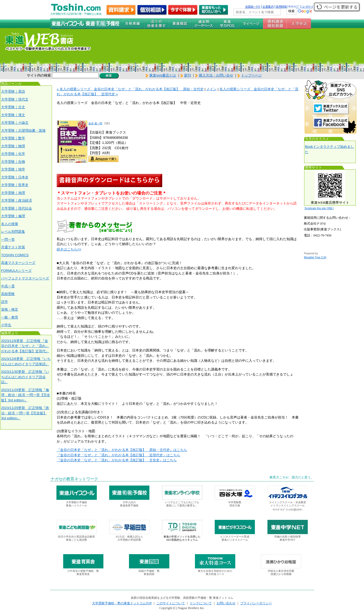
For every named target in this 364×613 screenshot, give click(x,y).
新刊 (186, 75)
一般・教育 (10, 317)
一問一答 (8, 239)
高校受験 (8, 294)
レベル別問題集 (13, 232)
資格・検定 (10, 309)
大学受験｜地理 (13, 193)
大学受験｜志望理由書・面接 (23, 130)
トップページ (251, 75)
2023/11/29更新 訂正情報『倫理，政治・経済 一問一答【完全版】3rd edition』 (26, 395)
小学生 (6, 325)
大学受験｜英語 (13, 91)
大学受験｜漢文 (13, 115)
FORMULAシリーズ (16, 271)
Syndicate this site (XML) (319, 208)
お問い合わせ (226, 603)
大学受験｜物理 (13, 146)
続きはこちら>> (69, 249)
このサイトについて (171, 603)
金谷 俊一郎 (95, 123)
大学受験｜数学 (13, 138)
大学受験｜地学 (13, 169)
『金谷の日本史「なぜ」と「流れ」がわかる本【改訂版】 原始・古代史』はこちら (122, 450)
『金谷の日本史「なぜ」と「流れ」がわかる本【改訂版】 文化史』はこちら (117, 460)
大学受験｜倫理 (13, 216)
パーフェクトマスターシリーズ (25, 278)
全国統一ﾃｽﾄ (253, 7)
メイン (211, 89)
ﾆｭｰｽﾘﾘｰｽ (307, 7)
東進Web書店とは (161, 75)
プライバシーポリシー (256, 603)
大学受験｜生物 (13, 162)
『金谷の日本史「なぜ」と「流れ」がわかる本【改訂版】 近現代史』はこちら (118, 455)
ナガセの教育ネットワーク (74, 479)
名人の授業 (10, 224)
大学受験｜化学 (13, 154)
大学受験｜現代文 (15, 99)
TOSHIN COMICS (15, 255)
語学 (4, 302)
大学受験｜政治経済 (16, 200)
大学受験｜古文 (13, 107)
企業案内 (268, 7)
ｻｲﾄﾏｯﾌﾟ (294, 7)
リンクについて (201, 603)
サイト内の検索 (39, 75)
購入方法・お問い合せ (216, 75)
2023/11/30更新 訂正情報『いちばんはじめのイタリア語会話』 (25, 377)
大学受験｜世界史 (15, 185)
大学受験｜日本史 (15, 177)
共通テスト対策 (13, 247)
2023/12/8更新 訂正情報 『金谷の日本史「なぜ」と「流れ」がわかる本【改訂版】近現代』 (25, 346)
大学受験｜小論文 (15, 123)
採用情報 (281, 7)
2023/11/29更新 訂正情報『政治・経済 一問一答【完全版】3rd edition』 (25, 413)
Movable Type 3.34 (315, 257)
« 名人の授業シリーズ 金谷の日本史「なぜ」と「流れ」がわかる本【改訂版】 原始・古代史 (130, 89)
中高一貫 (8, 286)
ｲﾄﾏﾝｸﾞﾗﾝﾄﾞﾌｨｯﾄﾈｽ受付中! (287, 510)
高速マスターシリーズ (18, 263)
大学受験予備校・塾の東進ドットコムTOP (122, 603)
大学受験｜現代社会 (16, 208)
